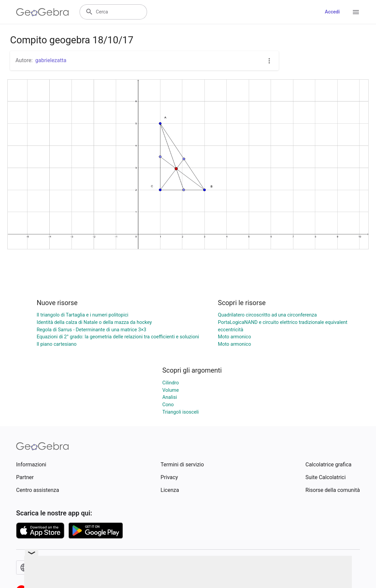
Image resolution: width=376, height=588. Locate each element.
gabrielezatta (51, 60)
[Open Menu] (356, 12)
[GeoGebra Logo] (42, 12)
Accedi (332, 12)
